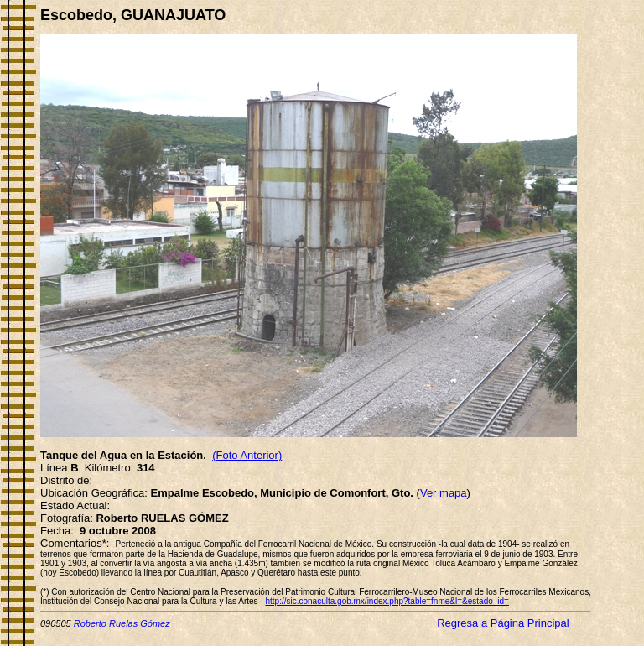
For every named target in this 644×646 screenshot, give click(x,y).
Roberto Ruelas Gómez (122, 623)
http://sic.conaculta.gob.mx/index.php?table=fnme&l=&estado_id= (387, 601)
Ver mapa (444, 493)
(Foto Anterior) (247, 455)
